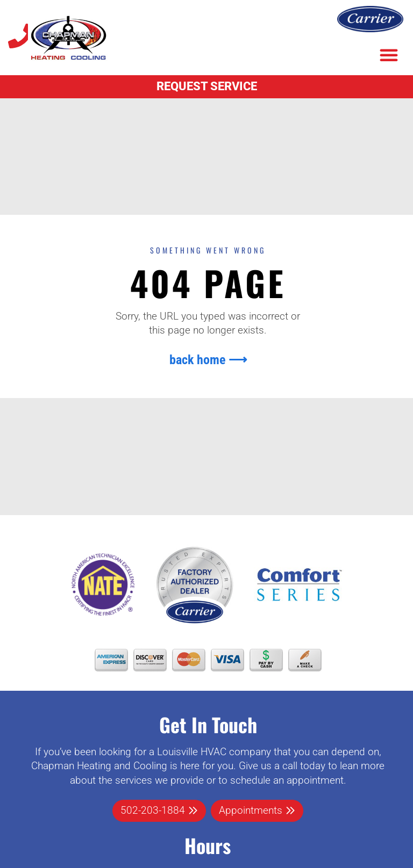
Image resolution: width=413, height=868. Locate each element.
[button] (389, 55)
